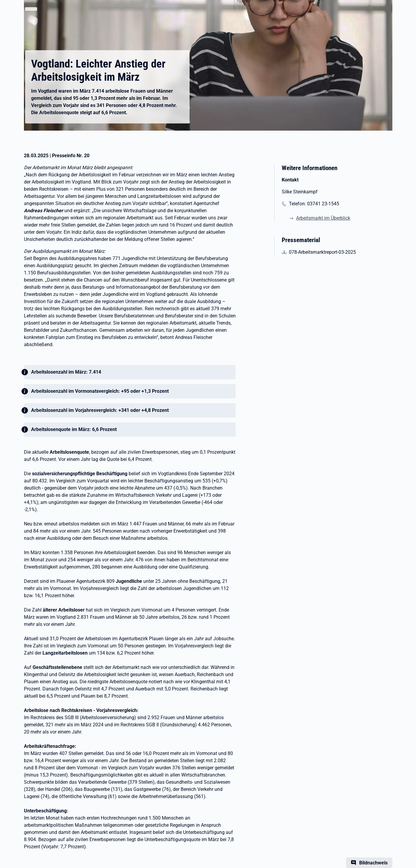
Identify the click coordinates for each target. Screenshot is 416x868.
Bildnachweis (373, 863)
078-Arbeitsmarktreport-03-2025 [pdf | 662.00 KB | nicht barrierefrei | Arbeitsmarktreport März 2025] (322, 252)
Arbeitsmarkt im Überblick (323, 218)
